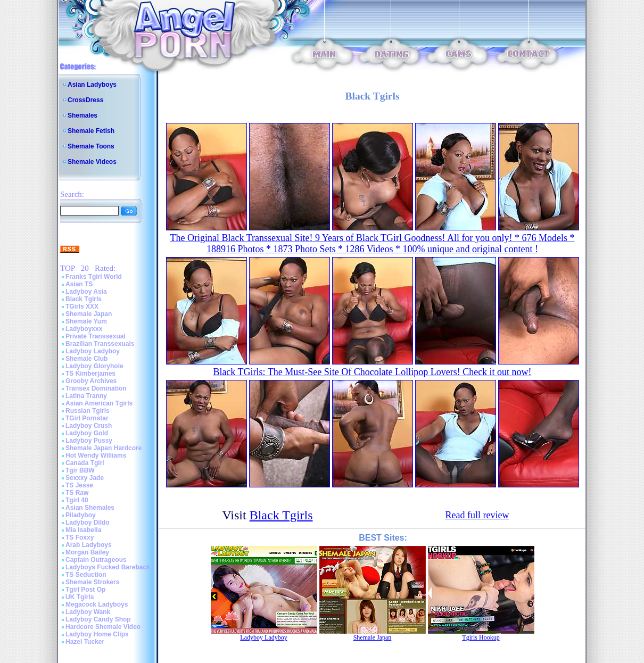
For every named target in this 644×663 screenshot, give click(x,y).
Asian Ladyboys (92, 85)
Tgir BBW (80, 470)
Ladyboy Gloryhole (94, 366)
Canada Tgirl (85, 463)
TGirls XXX (82, 306)
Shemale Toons (91, 146)
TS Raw (77, 493)
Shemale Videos (92, 162)
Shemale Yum (86, 321)
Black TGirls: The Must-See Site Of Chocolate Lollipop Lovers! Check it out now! (372, 372)
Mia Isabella (83, 530)
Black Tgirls (84, 299)
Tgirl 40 (77, 500)
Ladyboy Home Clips (97, 634)
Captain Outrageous (96, 560)
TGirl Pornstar (87, 418)
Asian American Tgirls (99, 403)
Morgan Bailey (87, 552)
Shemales (82, 115)
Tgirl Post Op (85, 590)
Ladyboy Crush (89, 426)
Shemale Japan (89, 314)
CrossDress (85, 100)
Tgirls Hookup (481, 637)
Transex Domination (96, 388)
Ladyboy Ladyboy (93, 351)
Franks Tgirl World (94, 277)
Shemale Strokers (92, 582)
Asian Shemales (90, 508)
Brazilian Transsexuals (100, 344)
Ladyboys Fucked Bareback (108, 567)
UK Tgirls (80, 597)
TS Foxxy (80, 537)
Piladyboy (81, 515)
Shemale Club (86, 359)
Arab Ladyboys (89, 545)
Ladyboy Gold (87, 433)
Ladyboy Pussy (89, 441)
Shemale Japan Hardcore (104, 448)
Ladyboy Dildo (88, 523)
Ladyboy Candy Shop (98, 619)
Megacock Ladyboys (97, 604)
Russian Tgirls (88, 411)
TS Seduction (86, 575)
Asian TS (79, 284)
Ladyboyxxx (84, 329)
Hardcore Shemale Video (103, 627)
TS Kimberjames (90, 374)
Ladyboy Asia (86, 292)
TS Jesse (79, 485)
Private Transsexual (96, 336)
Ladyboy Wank (88, 612)
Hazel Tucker (85, 642)
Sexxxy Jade (85, 478)
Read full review (477, 515)
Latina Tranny (86, 396)
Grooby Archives (91, 381)
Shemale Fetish (91, 131)
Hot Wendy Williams (96, 455)
